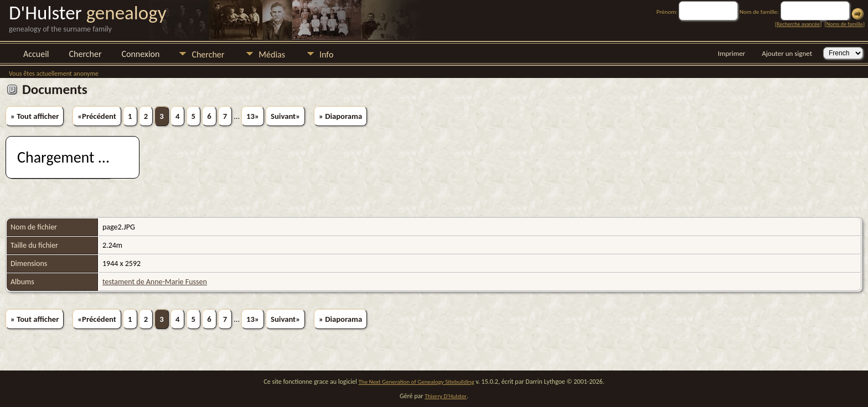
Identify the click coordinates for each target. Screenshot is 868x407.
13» (253, 116)
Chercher (86, 54)
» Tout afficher (35, 116)
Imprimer (732, 53)
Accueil (36, 54)
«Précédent (97, 116)
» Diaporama (340, 116)
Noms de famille (845, 24)
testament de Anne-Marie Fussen (155, 282)
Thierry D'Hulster (446, 396)
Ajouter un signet (787, 53)
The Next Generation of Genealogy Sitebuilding (417, 382)
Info (326, 54)
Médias (272, 54)
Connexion (140, 54)
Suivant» (285, 116)
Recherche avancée (798, 24)
